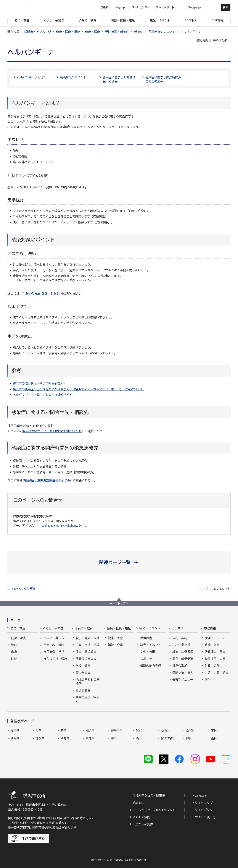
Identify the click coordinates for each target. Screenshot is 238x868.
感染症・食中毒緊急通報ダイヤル (48, 480)
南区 (214, 738)
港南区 (165, 730)
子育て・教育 (84, 628)
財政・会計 (212, 666)
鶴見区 (65, 738)
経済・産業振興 (183, 652)
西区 (139, 738)
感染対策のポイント (73, 77)
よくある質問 (141, 817)
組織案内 (138, 803)
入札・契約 (180, 638)
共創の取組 (180, 666)
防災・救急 (18, 628)
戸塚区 (90, 738)
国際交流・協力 (183, 673)
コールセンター (141, 7)
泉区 (64, 730)
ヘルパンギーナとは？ (32, 77)
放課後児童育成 (86, 659)
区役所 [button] (104, 7)
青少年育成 (83, 673)
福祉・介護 (115, 645)
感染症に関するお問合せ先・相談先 (119, 79)
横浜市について (215, 638)
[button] (119, 562)
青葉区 (15, 730)
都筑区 (40, 738)
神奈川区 (117, 730)
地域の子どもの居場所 (88, 682)
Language (201, 796)
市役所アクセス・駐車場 (149, 796)
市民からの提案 (143, 824)
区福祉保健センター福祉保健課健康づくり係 (52, 431)
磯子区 (90, 730)
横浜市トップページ (38, 32)
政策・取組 (212, 645)
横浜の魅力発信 (151, 666)
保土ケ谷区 (168, 738)
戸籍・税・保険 (54, 645)
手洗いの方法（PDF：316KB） (42, 294)
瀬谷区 (15, 738)
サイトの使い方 (205, 817)
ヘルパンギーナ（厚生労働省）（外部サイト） (44, 395)
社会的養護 (83, 691)
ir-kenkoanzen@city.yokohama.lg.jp (62, 526)
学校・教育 (83, 666)
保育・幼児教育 (86, 652)
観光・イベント (150, 628)
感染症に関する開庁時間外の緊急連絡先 (163, 79)
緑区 (189, 738)
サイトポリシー (205, 810)
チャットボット (165, 7)
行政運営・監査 (215, 652)
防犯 (14, 659)
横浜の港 (146, 638)
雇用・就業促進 (183, 659)
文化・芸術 (148, 652)
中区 (114, 738)
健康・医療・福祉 (68, 32)
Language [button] (120, 7)
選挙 (208, 680)
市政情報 (210, 628)
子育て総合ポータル (88, 700)
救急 (14, 652)
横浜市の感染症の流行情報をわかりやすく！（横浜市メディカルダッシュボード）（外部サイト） (78, 389)
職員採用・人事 (215, 659)
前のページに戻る (24, 589)
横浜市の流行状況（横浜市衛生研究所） (40, 383)
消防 (14, 645)
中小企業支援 (181, 645)
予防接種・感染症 (117, 32)
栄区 (214, 730)
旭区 (38, 730)
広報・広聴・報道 (216, 673)
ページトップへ (119, 603)
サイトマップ (204, 803)
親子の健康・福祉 (88, 638)
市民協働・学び (54, 652)
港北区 (190, 730)
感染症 (139, 32)
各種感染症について (162, 32)
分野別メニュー (183, 680)
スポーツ (146, 659)
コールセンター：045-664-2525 (153, 810)
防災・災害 (19, 638)
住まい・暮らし (54, 638)
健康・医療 (93, 32)
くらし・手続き (53, 628)
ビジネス (178, 628)
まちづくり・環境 (55, 659)
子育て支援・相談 (88, 645)
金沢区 (140, 730)
